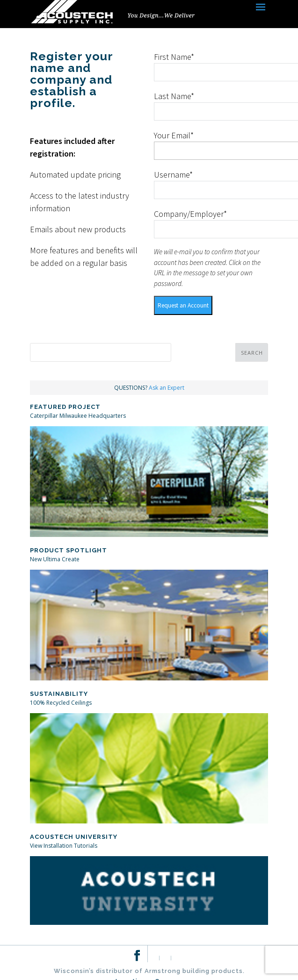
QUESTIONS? (149, 388)
